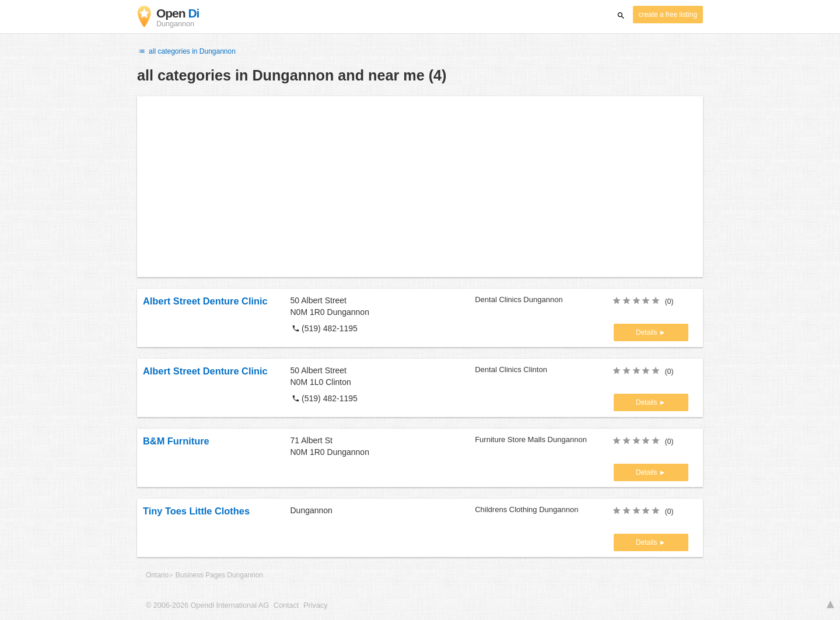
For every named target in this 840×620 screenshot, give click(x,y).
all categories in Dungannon (186, 51)
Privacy (315, 605)
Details (647, 332)
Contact (286, 605)
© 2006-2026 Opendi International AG (207, 605)
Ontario (157, 575)
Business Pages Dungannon (219, 575)
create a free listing (668, 15)
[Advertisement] (420, 187)
